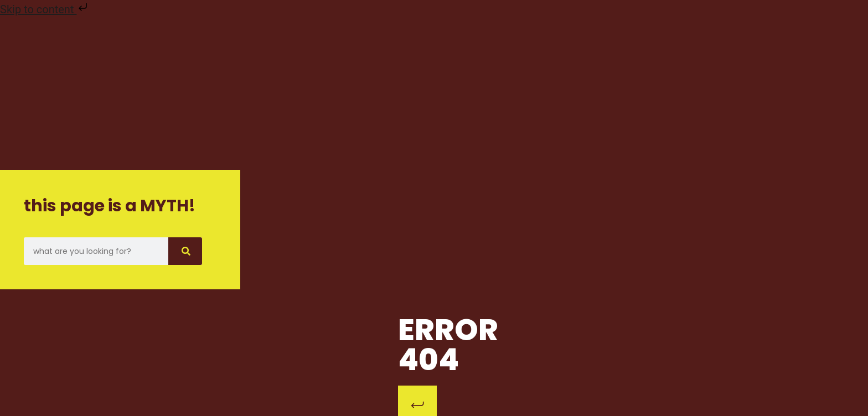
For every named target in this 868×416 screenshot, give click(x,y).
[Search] (185, 251)
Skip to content (45, 9)
